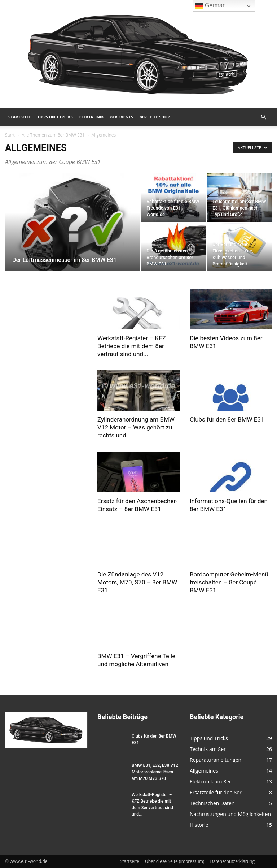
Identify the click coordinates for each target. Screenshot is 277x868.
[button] (263, 117)
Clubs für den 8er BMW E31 (227, 419)
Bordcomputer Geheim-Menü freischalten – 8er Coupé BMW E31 (229, 582)
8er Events (122, 117)
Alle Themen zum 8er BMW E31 (53, 135)
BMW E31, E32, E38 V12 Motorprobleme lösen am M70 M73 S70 (155, 772)
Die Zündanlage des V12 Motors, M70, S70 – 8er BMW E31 (137, 582)
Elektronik (92, 117)
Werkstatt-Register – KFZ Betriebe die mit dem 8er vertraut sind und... (132, 346)
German (210, 6)
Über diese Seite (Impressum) (175, 861)
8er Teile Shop (155, 117)
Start (10, 135)
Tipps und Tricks (55, 117)
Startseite (19, 117)
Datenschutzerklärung (232, 861)
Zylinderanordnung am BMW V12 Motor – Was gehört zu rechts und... (136, 427)
